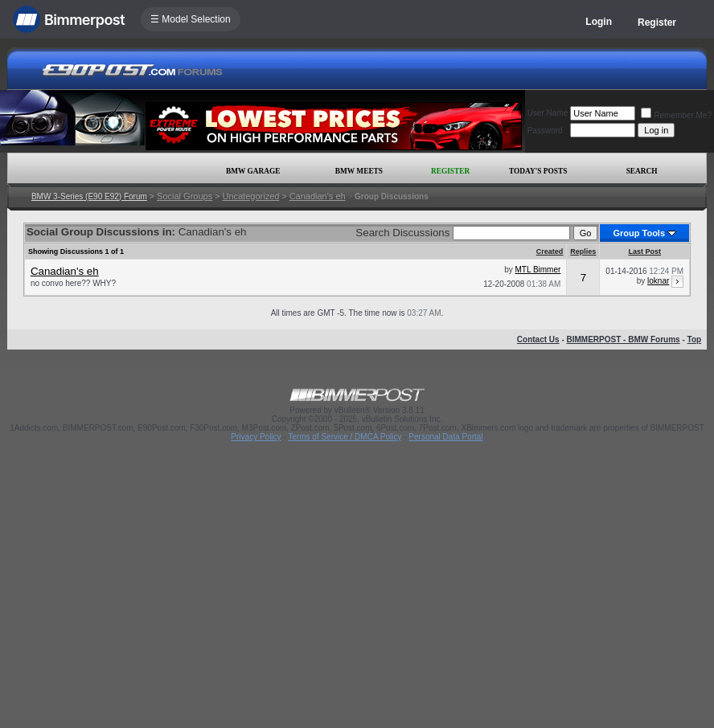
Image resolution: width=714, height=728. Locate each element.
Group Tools (639, 233)
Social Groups (185, 196)
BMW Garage (253, 171)
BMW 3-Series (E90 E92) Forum (89, 196)
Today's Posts (538, 171)
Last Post (644, 252)
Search (642, 171)
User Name (548, 113)
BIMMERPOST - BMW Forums (624, 339)
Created (550, 252)
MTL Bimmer (538, 270)
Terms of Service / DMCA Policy (345, 437)
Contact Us (538, 339)
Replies (583, 252)
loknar (658, 281)
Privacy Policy (256, 437)
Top (695, 339)
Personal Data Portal (445, 437)
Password (545, 131)
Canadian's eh (318, 196)
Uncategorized (250, 196)
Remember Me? (676, 115)
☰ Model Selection (191, 19)
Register (657, 22)
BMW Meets (359, 171)
